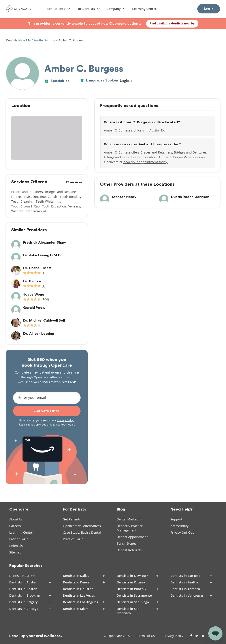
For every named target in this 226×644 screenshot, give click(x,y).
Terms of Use (147, 636)
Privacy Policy (66, 420)
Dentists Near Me (19, 40)
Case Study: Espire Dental (82, 532)
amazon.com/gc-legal (61, 425)
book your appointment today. (146, 162)
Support (176, 519)
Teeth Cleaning (22, 201)
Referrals (16, 546)
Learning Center (21, 532)
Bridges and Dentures (61, 192)
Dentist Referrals (129, 550)
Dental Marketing (130, 519)
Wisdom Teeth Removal (29, 211)
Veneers (74, 206)
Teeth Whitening (48, 201)
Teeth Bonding (71, 197)
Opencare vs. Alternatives (82, 526)
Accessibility (179, 526)
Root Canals (49, 197)
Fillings (16, 197)
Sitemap (15, 552)
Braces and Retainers (27, 192)
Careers (15, 526)
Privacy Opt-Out (182, 532)
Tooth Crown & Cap (25, 206)
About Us (16, 519)
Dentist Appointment (132, 537)
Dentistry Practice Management (130, 528)
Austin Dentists (44, 40)
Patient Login (19, 539)
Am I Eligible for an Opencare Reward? (47, 429)
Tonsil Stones (127, 543)
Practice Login (73, 539)
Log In (209, 9)
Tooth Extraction (54, 206)
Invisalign (31, 197)
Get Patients (72, 519)
